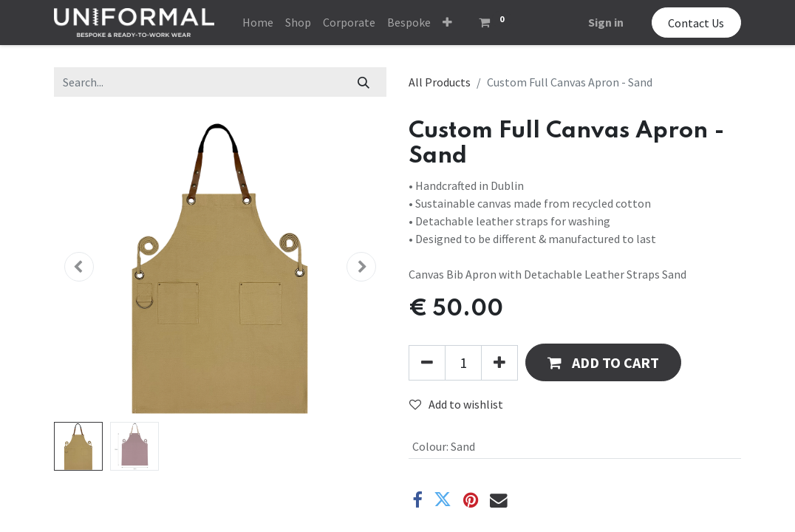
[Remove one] (427, 363)
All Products (440, 82)
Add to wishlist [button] (456, 404)
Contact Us (696, 23)
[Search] (364, 82)
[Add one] (499, 363)
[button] (447, 22)
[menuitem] (258, 22)
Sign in (606, 22)
